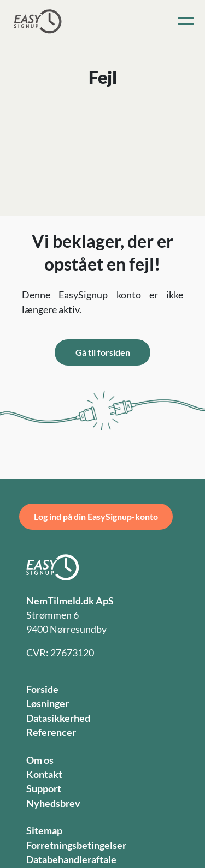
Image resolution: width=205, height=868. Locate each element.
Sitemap (44, 831)
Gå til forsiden (103, 352)
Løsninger (48, 704)
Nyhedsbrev (53, 803)
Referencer (51, 732)
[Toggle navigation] (186, 21)
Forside (42, 689)
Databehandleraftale (71, 860)
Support (44, 789)
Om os (40, 760)
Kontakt (44, 774)
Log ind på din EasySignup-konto (96, 516)
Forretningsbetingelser (76, 845)
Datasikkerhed (58, 718)
